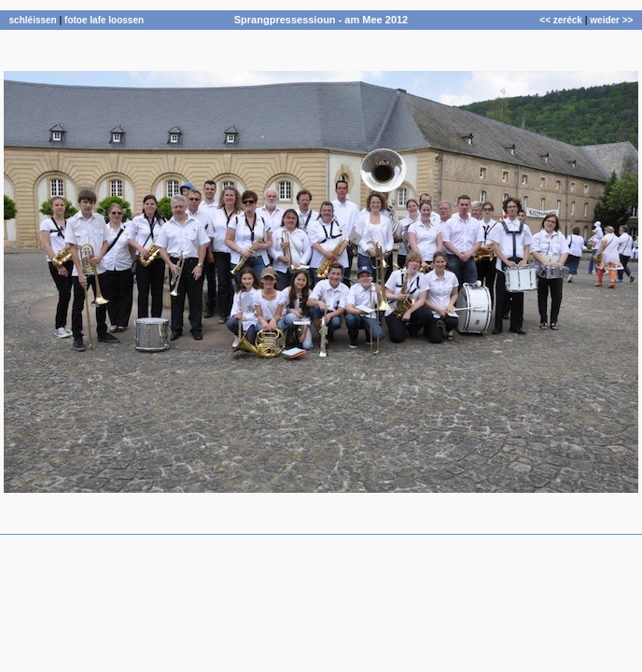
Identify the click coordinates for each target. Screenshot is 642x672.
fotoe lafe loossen (104, 20)
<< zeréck (561, 20)
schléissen (33, 20)
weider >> (611, 20)
